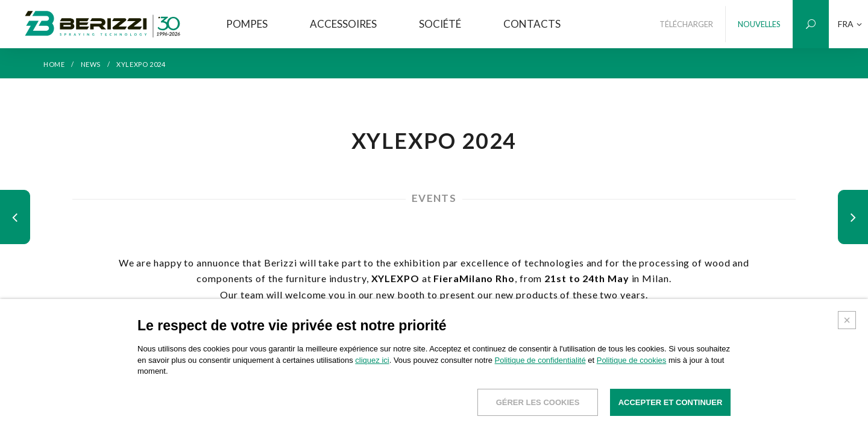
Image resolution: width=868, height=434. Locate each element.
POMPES (247, 24)
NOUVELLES (759, 24)
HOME (54, 64)
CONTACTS (532, 24)
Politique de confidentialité (540, 360)
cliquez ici (372, 360)
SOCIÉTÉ (440, 24)
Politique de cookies (632, 360)
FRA (850, 24)
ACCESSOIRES (343, 24)
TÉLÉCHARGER (686, 24)
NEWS (91, 64)
